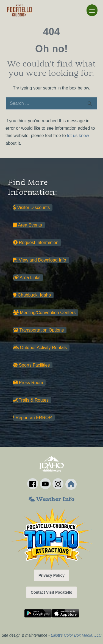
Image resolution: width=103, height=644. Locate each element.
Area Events (28, 225)
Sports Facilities (31, 365)
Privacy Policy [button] (51, 575)
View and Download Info (40, 260)
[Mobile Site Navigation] (92, 10)
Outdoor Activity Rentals (40, 348)
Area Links (27, 278)
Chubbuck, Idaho (32, 295)
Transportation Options (38, 330)
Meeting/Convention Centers (44, 313)
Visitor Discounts (31, 208)
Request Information (36, 243)
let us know (78, 136)
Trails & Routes (31, 400)
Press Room (28, 383)
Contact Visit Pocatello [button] (51, 592)
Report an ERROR (33, 418)
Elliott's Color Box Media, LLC (76, 635)
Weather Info (51, 500)
